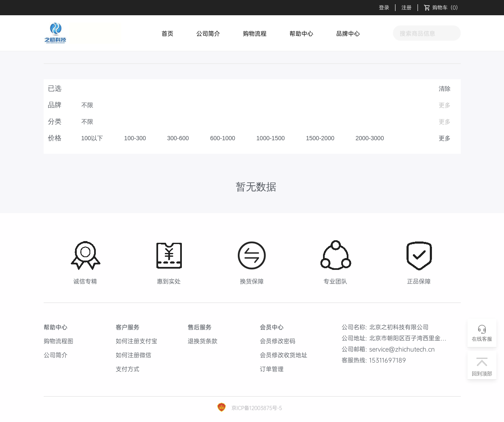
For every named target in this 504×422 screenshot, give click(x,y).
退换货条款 (203, 341)
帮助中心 (301, 33)
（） (442, 8)
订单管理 (272, 369)
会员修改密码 (278, 341)
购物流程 (255, 33)
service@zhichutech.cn (402, 349)
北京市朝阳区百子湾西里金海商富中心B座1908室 (434, 338)
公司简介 (208, 33)
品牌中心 (348, 33)
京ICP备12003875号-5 (256, 408)
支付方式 (128, 369)
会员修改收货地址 (284, 355)
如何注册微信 (134, 355)
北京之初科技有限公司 (399, 327)
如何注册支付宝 (136, 341)
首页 (167, 33)
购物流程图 (58, 341)
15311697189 (388, 360)
